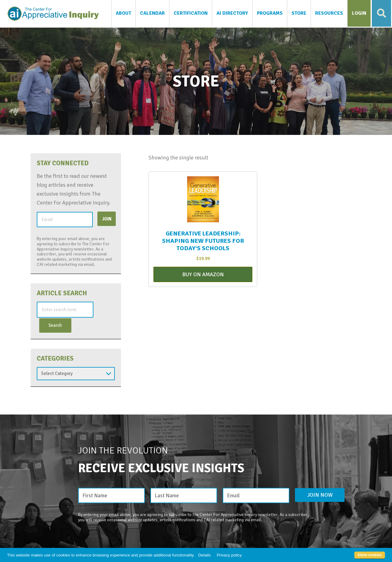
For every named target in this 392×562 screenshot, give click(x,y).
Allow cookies (370, 555)
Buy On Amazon (203, 275)
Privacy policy (229, 555)
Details (204, 555)
